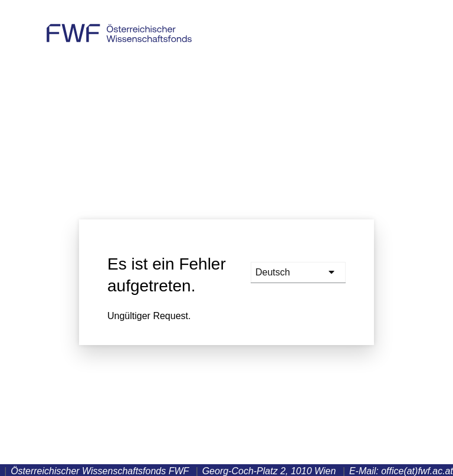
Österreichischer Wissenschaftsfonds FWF (119, 28)
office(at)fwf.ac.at (417, 471)
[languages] (298, 273)
